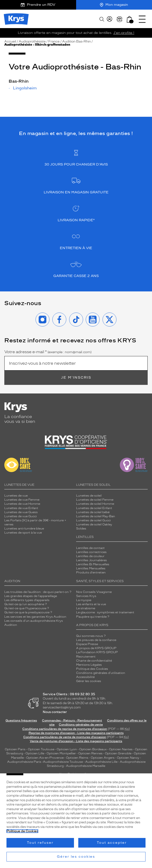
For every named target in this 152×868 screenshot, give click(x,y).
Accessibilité (85, 677)
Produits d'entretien (91, 573)
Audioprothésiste (32, 41)
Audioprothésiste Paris (24, 762)
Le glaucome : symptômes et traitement (105, 612)
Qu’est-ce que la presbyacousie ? (28, 612)
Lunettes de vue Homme (22, 504)
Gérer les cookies (89, 681)
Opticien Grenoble (118, 753)
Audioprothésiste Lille (101, 762)
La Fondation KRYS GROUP (97, 652)
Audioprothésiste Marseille (86, 766)
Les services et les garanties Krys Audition (35, 617)
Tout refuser (40, 843)
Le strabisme (86, 608)
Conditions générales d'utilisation (101, 673)
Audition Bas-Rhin (76, 41)
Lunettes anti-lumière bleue (24, 529)
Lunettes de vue (16, 496)
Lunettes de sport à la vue (23, 533)
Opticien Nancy (128, 758)
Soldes (81, 529)
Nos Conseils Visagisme (94, 592)
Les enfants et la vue (91, 604)
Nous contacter (55, 712)
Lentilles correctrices (91, 552)
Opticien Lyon (67, 749)
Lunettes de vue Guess (21, 512)
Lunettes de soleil (89, 496)
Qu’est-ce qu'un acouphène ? (26, 604)
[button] (129, 19)
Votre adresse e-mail (48, 352)
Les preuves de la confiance (96, 640)
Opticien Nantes (121, 749)
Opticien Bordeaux (93, 749)
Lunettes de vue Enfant (21, 508)
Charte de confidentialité (94, 661)
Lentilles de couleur (90, 556)
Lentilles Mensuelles (91, 568)
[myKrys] (109, 19)
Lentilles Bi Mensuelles (93, 564)
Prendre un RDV (38, 5)
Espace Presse (87, 644)
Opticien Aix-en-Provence (45, 758)
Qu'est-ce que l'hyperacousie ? (27, 608)
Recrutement (86, 657)
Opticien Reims (77, 758)
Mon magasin (114, 5)
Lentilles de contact (90, 548)
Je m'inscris (76, 378)
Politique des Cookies (92, 669)
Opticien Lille (35, 753)
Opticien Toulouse (41, 749)
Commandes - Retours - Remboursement (72, 720)
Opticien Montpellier (61, 753)
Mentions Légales (89, 665)
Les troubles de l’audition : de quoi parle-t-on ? (38, 592)
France (54, 41)
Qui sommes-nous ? (91, 636)
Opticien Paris (15, 749)
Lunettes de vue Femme (22, 500)
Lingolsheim (25, 88)
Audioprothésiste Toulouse (63, 762)
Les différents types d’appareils (27, 600)
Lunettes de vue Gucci (21, 516)
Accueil (10, 41)
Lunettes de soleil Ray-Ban (96, 516)
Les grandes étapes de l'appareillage (31, 596)
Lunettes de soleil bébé (93, 512)
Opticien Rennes (90, 753)
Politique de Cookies (22, 831)
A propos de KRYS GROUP (96, 648)
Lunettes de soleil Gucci (93, 520)
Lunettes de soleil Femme (95, 500)
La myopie (84, 600)
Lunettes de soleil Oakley (94, 524)
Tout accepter (112, 843)
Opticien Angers (103, 758)
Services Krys (86, 596)
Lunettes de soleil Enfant (94, 508)
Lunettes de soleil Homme (95, 504)
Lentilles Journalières (91, 560)
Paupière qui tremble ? (93, 617)
